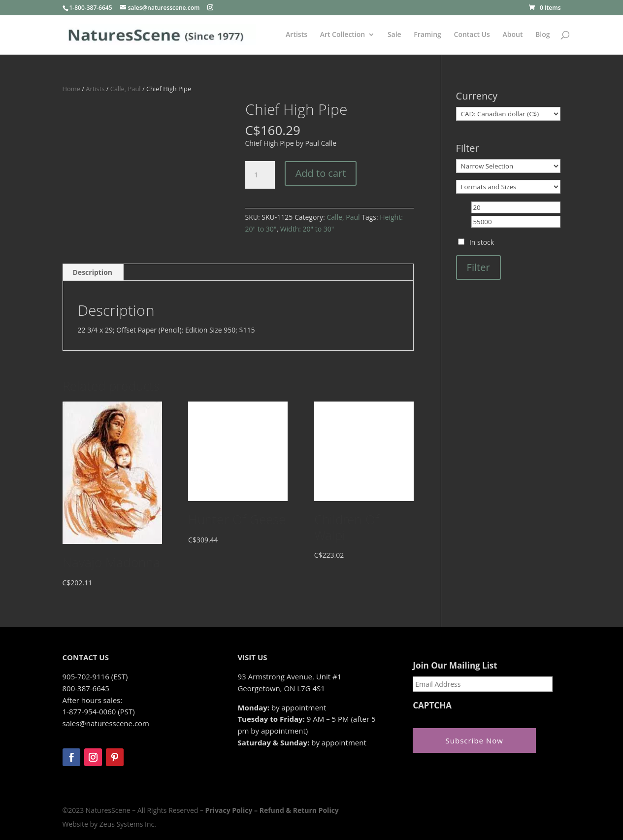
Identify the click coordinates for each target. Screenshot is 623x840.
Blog (542, 35)
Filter (478, 267)
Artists (296, 35)
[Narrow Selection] (508, 166)
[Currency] (508, 114)
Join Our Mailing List (455, 666)
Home (71, 89)
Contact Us (472, 35)
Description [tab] (93, 272)
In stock (482, 242)
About (512, 35)
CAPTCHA (432, 706)
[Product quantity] (260, 175)
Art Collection (343, 35)
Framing (427, 35)
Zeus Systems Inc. (128, 824)
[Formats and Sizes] (508, 187)
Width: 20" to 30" (307, 229)
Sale (394, 35)
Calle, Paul (126, 89)
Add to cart (321, 173)
